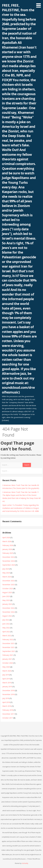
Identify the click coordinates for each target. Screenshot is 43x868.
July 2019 (6, 675)
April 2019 (6, 679)
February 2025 (8, 553)
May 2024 (6, 573)
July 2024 (6, 569)
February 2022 (8, 639)
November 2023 (8, 585)
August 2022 (7, 616)
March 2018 (7, 706)
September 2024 (9, 565)
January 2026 (7, 549)
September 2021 (9, 651)
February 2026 (8, 545)
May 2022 (6, 628)
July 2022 (6, 620)
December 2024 (8, 557)
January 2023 (7, 604)
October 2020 (8, 663)
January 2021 (7, 659)
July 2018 (6, 698)
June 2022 (6, 624)
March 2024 (7, 577)
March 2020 (7, 671)
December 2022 (8, 608)
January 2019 (7, 687)
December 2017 (8, 714)
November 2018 (8, 694)
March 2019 (7, 683)
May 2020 (6, 667)
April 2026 (6, 537)
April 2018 (6, 702)
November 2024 (8, 561)
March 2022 (7, 636)
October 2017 (8, 718)
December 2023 (8, 581)
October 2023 (8, 588)
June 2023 (6, 596)
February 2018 (8, 710)
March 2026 (7, 541)
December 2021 (8, 643)
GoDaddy (25, 863)
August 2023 (7, 592)
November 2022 (8, 612)
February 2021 (8, 655)
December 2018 (8, 690)
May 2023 (6, 600)
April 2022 (6, 632)
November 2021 (8, 647)
